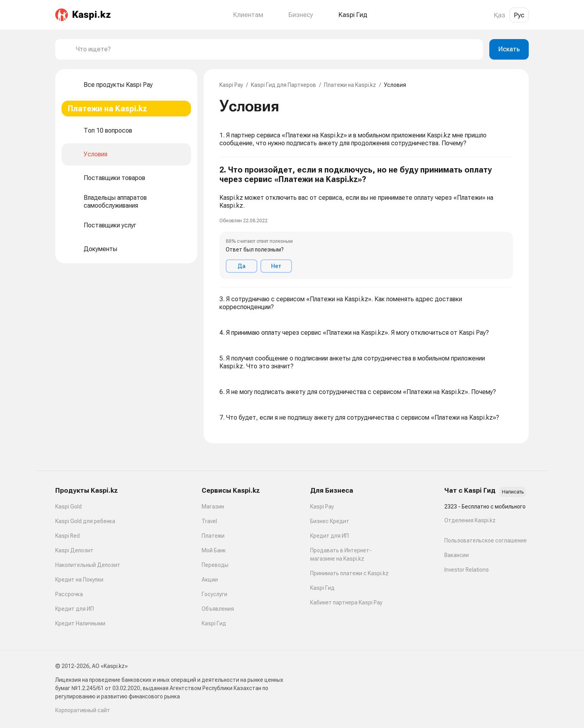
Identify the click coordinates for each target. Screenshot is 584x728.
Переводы (215, 565)
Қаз (499, 15)
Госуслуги (214, 594)
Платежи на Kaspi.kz (350, 85)
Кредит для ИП (75, 609)
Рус (519, 15)
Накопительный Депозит (88, 565)
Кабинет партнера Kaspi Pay (346, 602)
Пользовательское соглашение (486, 540)
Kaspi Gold (68, 507)
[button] (366, 222)
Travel (209, 521)
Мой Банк (214, 550)
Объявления (218, 609)
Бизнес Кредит (330, 521)
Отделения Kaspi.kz (470, 520)
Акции (210, 580)
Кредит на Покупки (79, 580)
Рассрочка (69, 594)
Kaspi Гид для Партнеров (284, 85)
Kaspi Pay (231, 85)
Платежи (213, 536)
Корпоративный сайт (83, 710)
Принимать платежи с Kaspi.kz (349, 573)
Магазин (213, 507)
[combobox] (276, 49)
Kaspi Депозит (74, 550)
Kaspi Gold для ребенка (85, 521)
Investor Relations (467, 570)
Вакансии (457, 555)
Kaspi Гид (214, 623)
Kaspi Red (67, 536)
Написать (513, 492)
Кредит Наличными (80, 623)
